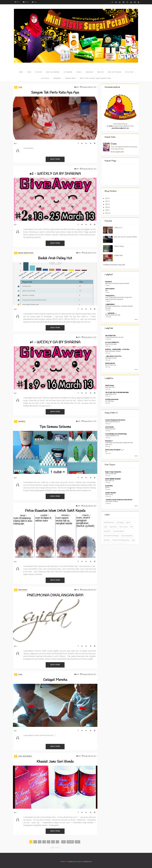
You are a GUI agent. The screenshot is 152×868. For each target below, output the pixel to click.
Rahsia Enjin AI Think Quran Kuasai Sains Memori (117, 283)
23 (16, 478)
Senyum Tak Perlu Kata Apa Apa (55, 93)
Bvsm (29, 72)
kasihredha (109, 486)
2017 (107, 201)
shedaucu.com (72, 861)
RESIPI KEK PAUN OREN (111, 474)
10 (16, 309)
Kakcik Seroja (110, 385)
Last (78, 842)
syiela (115, 144)
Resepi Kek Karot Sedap (111, 344)
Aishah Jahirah (110, 363)
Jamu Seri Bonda (25, 756)
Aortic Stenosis (124, 527)
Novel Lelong (119, 246)
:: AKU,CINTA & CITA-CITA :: (114, 356)
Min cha (101, 72)
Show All (136, 319)
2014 (107, 210)
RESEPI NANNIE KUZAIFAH (113, 479)
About (34, 2)
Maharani (57, 78)
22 (16, 562)
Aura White (107, 531)
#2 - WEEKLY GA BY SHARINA (55, 174)
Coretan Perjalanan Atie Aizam (115, 420)
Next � (70, 842)
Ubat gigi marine (53, 72)
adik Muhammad (109, 522)
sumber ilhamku (111, 493)
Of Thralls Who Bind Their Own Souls (114, 337)
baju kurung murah (127, 536)
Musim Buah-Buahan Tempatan (113, 351)
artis (132, 527)
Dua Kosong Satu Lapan (111, 358)
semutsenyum (110, 289)
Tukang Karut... (110, 295)
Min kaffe (89, 72)
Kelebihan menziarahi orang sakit (114, 265)
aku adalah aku (110, 335)
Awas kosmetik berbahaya (111, 536)
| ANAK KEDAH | (110, 304)
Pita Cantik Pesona (110, 401)
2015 (107, 207)
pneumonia (23, 590)
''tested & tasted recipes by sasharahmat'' (119, 500)
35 (16, 143)
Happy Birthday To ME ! (111, 394)
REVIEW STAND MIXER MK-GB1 (113, 422)
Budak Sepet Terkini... (111, 387)
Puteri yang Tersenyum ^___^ (115, 450)
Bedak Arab (118, 256)
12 (16, 225)
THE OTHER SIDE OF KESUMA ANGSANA (117, 392)
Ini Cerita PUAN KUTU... (113, 342)
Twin (20, 87)
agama (128, 522)
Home (17, 2)
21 (16, 393)
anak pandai (113, 527)
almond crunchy (109, 494)
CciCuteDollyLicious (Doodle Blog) (116, 434)
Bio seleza (45, 78)
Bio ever (39, 72)
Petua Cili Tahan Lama (111, 365)
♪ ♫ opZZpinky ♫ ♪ (111, 313)
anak (106, 527)
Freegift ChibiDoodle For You (112, 436)
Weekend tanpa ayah (110, 429)
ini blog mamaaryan (112, 399)
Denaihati (109, 282)
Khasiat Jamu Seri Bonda (55, 762)
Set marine (68, 72)
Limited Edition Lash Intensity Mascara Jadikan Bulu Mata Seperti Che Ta (119, 443)
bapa (133, 540)
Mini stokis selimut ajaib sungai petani (95, 78)
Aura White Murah (119, 531)
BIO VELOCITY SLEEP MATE (126, 237)
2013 (107, 213)
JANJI (106, 290)
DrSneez (22, 422)
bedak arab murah (26, 253)
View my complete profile (117, 152)
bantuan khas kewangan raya (121, 540)
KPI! (106, 451)
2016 (107, 204)
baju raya (107, 540)
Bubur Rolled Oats (110, 481)
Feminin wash (70, 78)
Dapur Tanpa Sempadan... (114, 472)
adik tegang (120, 522)
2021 (107, 198)
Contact (26, 2)
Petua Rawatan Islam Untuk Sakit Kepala (55, 511)
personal (107, 487)
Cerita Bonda (110, 427)
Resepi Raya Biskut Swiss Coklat (113, 315)
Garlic (79, 72)
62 (63, 842)
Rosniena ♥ (109, 441)
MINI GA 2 (118, 228)
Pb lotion (129, 72)
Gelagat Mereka (55, 680)
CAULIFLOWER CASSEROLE (112, 501)
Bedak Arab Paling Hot (55, 258)
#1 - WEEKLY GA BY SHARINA (55, 342)
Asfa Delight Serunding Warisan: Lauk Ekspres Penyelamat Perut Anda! (119, 307)
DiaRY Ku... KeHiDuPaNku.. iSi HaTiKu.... (118, 349)
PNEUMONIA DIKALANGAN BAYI (55, 595)
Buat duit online (115, 72)
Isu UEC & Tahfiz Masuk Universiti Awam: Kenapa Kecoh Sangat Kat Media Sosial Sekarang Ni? (118, 298)
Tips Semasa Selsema (55, 427)
